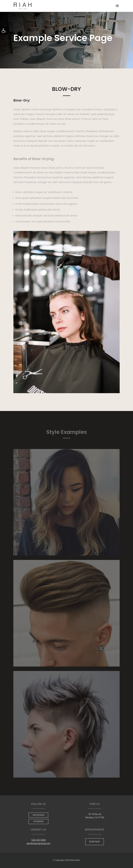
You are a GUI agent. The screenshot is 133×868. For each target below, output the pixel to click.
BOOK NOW (95, 842)
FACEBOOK (38, 821)
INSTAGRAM (38, 815)
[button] (4, 31)
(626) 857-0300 (38, 840)
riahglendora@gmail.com (38, 843)
